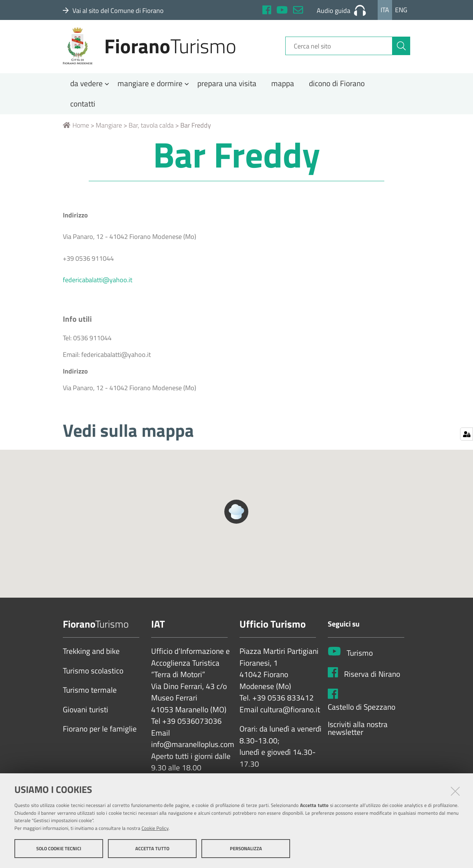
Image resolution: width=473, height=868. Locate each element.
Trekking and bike (91, 656)
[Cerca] (401, 49)
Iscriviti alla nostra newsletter (358, 734)
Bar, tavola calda (151, 130)
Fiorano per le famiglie (100, 734)
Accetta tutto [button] (152, 849)
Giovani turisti (86, 715)
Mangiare (109, 130)
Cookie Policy (155, 828)
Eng (401, 10)
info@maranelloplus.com (193, 750)
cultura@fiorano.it (290, 715)
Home (76, 130)
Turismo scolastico (93, 676)
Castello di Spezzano (362, 712)
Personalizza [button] (246, 849)
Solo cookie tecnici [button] (59, 849)
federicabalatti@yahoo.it (98, 285)
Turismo (360, 658)
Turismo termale (90, 695)
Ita (385, 10)
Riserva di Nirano (372, 679)
